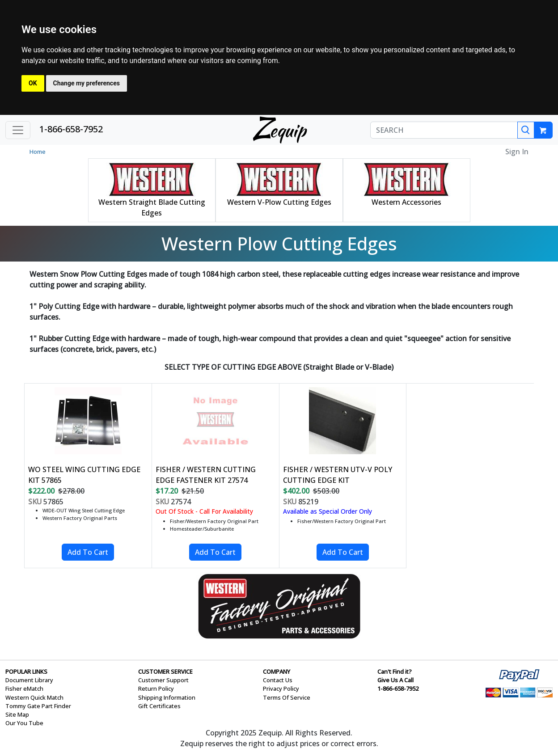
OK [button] (33, 83)
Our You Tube (24, 723)
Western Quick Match (34, 697)
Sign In (517, 152)
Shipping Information (167, 697)
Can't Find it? (395, 672)
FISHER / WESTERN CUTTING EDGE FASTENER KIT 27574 (206, 475)
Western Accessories (406, 202)
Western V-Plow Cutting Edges (279, 202)
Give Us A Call (395, 680)
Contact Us (278, 680)
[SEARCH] (444, 130)
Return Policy (156, 688)
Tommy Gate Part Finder (38, 706)
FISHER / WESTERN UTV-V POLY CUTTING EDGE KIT (338, 475)
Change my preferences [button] (87, 83)
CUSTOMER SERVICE (165, 672)
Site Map (17, 714)
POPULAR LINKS (26, 672)
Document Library (29, 680)
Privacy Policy (281, 688)
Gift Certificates (159, 706)
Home (38, 152)
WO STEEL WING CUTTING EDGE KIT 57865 (84, 475)
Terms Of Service (287, 697)
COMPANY (277, 672)
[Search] (526, 130)
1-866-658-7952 (71, 129)
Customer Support (163, 680)
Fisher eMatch (24, 688)
